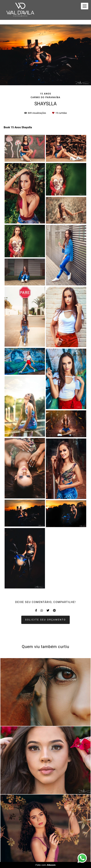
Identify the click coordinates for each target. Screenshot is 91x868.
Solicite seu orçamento (45, 620)
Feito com (45, 865)
